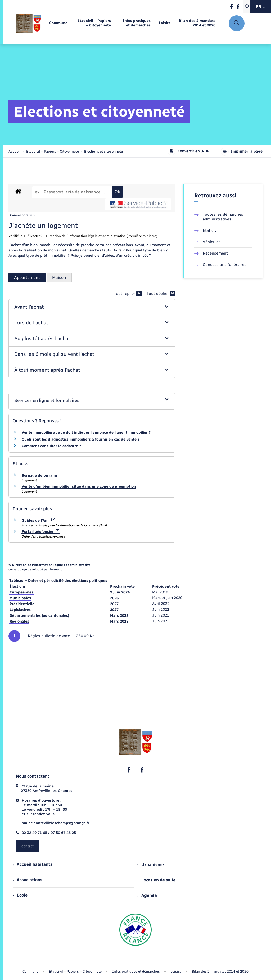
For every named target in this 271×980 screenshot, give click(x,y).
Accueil (15, 151)
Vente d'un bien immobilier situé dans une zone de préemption (79, 487)
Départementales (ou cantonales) (39, 616)
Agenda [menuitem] (147, 895)
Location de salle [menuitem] (156, 880)
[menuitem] (58, 23)
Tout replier (128, 294)
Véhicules (207, 242)
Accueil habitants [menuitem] (33, 864)
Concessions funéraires (220, 265)
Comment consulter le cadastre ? (51, 446)
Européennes (21, 592)
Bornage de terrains (40, 475)
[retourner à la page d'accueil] (28, 23)
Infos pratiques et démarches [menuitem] (136, 971)
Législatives (20, 610)
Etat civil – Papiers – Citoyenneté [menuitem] (75, 971)
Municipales (20, 598)
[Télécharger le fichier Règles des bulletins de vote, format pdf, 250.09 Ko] (92, 636)
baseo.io (56, 569)
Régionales (19, 621)
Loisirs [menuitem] (176, 971)
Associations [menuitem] (28, 880)
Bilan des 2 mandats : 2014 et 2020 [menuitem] (220, 971)
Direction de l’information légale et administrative (51, 565)
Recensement (211, 253)
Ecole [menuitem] (20, 895)
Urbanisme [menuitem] (151, 865)
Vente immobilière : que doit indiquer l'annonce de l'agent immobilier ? (86, 433)
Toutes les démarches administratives (219, 217)
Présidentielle (22, 604)
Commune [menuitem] (30, 971)
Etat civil (206, 230)
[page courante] (103, 151)
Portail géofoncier (40, 532)
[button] (92, 307)
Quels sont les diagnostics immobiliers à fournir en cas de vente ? (81, 439)
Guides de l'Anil (38, 520)
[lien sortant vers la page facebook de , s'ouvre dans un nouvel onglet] (231, 8)
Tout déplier (161, 294)
